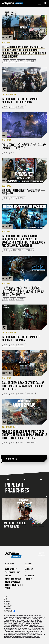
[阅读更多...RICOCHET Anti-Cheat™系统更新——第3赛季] (24, 171)
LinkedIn (28, 579)
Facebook (29, 569)
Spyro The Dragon (13, 579)
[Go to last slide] (35, 524)
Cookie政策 (8, 606)
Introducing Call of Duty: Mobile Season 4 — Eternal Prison (21, 101)
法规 (6, 597)
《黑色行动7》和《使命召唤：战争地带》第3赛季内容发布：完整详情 (23, 291)
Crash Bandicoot (13, 582)
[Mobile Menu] (39, 3)
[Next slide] (42, 524)
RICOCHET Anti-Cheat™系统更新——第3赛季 (23, 192)
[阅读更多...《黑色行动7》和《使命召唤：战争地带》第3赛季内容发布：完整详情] (24, 268)
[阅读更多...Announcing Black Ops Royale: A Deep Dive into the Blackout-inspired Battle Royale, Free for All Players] (24, 412)
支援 (6, 599)
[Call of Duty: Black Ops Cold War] (24, 514)
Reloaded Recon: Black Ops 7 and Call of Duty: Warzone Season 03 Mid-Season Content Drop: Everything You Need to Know (24, 52)
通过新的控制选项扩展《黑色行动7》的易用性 (24, 146)
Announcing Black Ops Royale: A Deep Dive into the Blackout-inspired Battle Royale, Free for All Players (24, 435)
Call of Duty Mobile (10, 95)
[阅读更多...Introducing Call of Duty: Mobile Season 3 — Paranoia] (24, 317)
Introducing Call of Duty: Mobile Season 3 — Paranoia (21, 339)
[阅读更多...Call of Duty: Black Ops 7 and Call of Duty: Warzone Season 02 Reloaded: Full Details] (24, 363)
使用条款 (7, 602)
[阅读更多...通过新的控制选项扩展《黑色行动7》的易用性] (24, 125)
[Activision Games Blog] (13, 3)
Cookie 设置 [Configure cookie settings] (8, 609)
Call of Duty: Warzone (11, 427)
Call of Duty (11, 569)
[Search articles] (45, 3)
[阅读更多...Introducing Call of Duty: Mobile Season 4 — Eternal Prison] (24, 79)
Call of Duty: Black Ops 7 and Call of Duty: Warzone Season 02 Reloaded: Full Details (23, 386)
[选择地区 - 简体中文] (42, 554)
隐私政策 (7, 604)
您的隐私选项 (9, 611)
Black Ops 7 (7, 43)
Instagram (29, 576)
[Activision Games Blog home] (13, 555)
